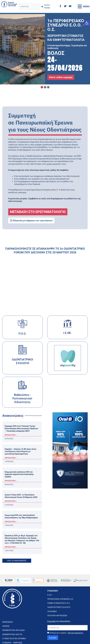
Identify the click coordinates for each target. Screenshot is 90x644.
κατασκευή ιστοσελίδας (72, 638)
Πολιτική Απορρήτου (45, 639)
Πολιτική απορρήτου (75, 624)
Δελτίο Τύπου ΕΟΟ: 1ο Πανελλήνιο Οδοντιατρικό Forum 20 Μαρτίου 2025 (21, 496)
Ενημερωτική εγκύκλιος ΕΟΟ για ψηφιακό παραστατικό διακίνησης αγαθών (19, 474)
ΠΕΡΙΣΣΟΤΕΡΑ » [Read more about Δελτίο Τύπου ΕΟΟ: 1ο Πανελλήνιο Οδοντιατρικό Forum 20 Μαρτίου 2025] (11, 501)
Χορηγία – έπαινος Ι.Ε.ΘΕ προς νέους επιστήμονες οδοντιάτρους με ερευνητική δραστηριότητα (21, 452)
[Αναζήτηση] (29, 6)
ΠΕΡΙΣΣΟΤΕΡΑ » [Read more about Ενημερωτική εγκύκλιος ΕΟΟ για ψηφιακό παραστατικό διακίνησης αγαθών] (11, 481)
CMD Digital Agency (81, 639)
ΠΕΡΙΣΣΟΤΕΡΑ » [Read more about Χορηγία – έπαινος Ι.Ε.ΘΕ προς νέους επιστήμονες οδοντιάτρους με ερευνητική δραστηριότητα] (11, 458)
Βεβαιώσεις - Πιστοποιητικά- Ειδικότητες (22, 398)
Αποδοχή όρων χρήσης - (66, 624)
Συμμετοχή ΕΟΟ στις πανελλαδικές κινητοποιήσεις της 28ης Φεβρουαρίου (21, 516)
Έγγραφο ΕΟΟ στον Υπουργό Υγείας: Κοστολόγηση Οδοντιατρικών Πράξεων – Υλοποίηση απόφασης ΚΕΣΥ (21, 429)
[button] (87, 23)
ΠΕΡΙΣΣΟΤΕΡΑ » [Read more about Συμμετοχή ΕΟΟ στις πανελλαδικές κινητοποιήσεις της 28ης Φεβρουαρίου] (11, 522)
